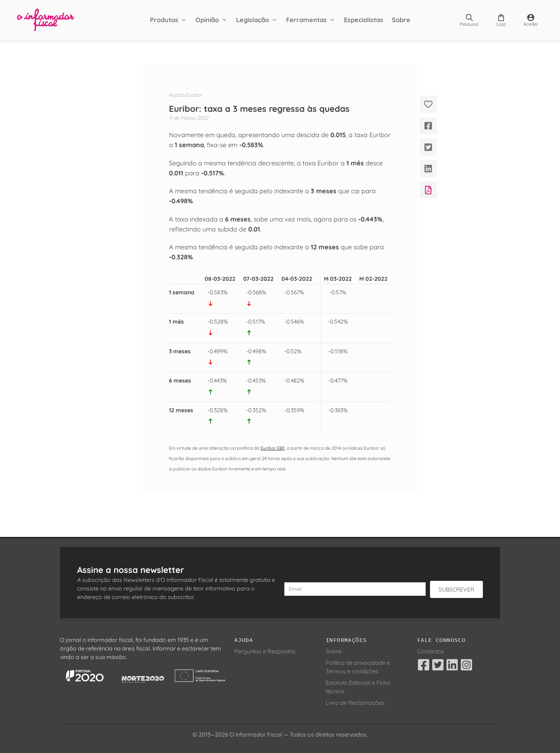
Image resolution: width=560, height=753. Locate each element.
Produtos (164, 20)
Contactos (431, 651)
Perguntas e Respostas (265, 651)
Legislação (252, 20)
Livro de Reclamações (355, 703)
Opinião (207, 20)
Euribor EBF (273, 448)
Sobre (401, 20)
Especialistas (364, 20)
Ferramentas (306, 20)
